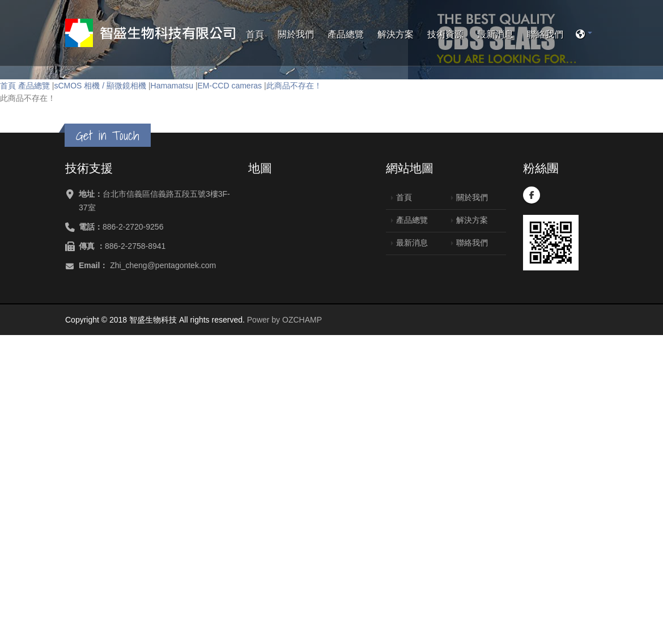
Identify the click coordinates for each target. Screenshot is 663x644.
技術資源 (445, 34)
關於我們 (296, 34)
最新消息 (495, 34)
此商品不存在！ (294, 86)
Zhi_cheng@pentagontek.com (163, 265)
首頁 (255, 34)
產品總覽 (346, 34)
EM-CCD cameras (230, 86)
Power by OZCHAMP (284, 320)
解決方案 (396, 34)
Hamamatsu (172, 86)
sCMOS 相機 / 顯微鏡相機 (100, 86)
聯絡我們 (545, 34)
